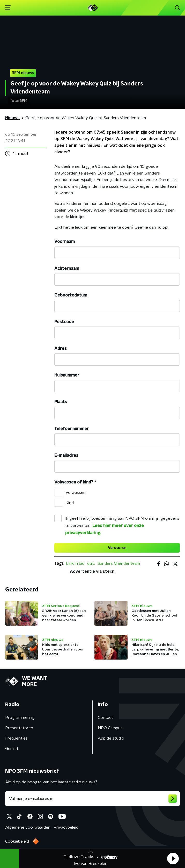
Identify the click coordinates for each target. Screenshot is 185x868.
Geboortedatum (71, 295)
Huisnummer (67, 375)
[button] (173, 858)
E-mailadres (66, 455)
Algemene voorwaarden (28, 827)
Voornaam (65, 242)
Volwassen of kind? (75, 482)
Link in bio (75, 563)
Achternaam (67, 269)
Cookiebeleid (17, 841)
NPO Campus (110, 728)
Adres (61, 349)
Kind (70, 503)
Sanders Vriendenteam (119, 563)
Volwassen (76, 493)
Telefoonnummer (72, 429)
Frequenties (16, 738)
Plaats (61, 402)
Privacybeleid (66, 827)
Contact (105, 718)
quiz (91, 563)
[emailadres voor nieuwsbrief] (92, 799)
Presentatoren (19, 728)
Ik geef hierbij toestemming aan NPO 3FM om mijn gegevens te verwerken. (122, 526)
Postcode (64, 322)
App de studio (111, 738)
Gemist (12, 749)
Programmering (20, 718)
